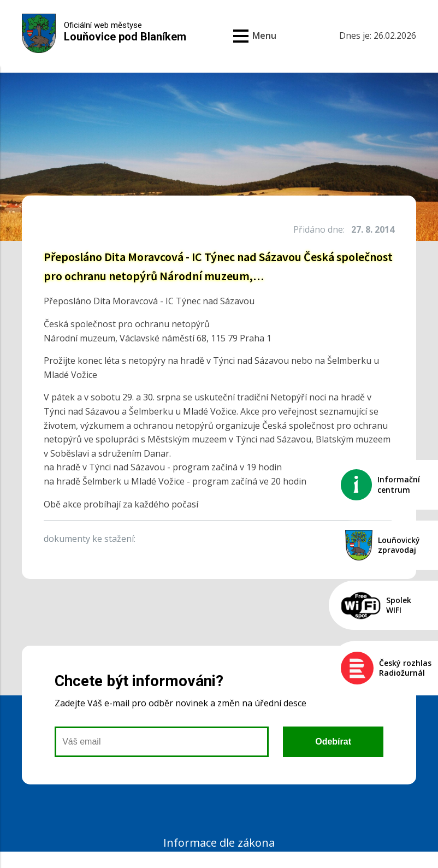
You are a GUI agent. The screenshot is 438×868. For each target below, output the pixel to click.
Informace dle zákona (219, 843)
